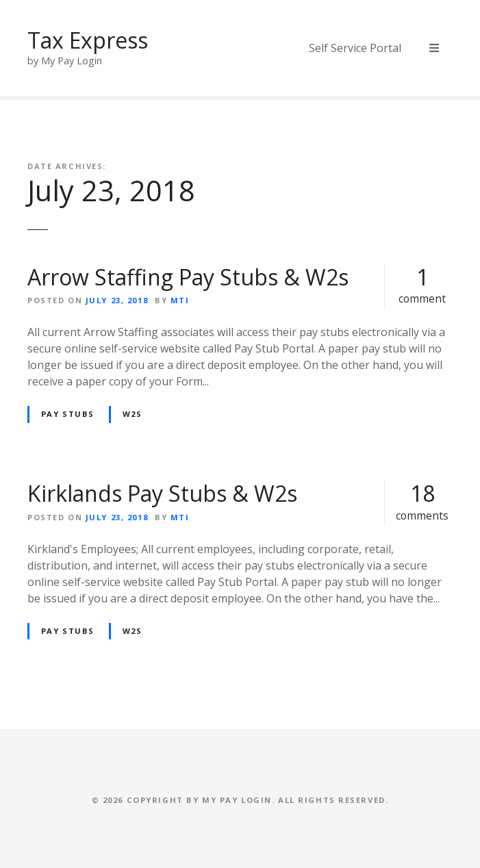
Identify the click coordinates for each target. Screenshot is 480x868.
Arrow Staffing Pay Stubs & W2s (188, 277)
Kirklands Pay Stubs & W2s (162, 493)
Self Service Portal (355, 48)
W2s (132, 414)
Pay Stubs (68, 414)
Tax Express (88, 40)
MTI (180, 300)
